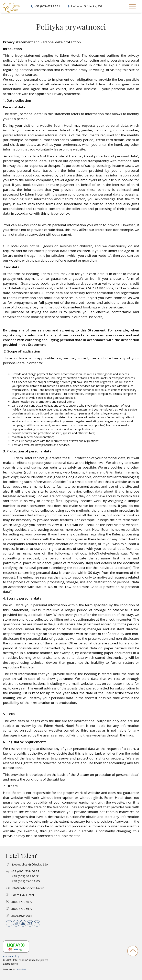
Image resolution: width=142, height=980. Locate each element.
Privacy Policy (11, 956)
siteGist (22, 969)
